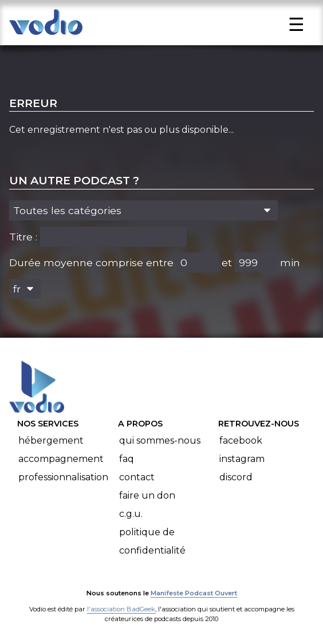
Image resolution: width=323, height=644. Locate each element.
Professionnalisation (63, 477)
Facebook (241, 440)
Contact (137, 477)
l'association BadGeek (121, 609)
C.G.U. (131, 514)
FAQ (127, 459)
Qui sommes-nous (160, 440)
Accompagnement (61, 459)
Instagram (242, 459)
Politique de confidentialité (152, 541)
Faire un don (147, 495)
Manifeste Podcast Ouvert (194, 593)
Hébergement (51, 440)
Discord (236, 477)
